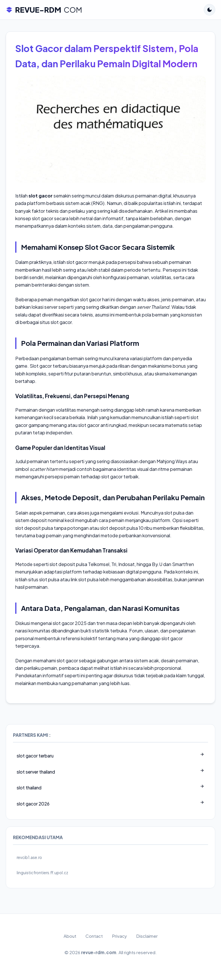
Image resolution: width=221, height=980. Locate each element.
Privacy (119, 936)
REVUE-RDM (44, 10)
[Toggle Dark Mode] (209, 10)
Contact (94, 936)
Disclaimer (147, 936)
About (70, 936)
